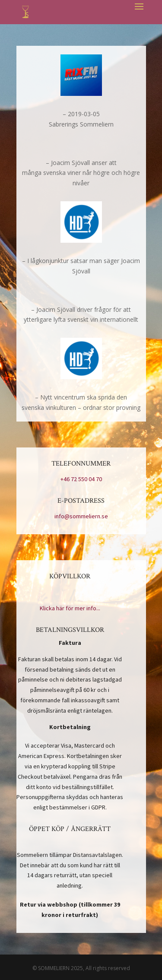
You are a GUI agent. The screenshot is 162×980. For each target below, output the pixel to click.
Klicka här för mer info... (70, 608)
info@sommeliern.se (81, 516)
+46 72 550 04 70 (81, 479)
